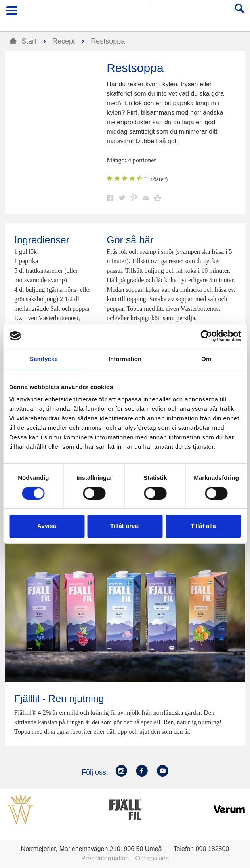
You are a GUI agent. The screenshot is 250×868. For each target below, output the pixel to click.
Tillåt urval (125, 526)
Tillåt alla (203, 526)
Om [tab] (206, 359)
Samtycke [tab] (44, 359)
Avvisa (47, 526)
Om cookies (152, 858)
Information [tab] (125, 359)
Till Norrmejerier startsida (126, 13)
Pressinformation (105, 858)
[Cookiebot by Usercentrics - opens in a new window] (206, 336)
